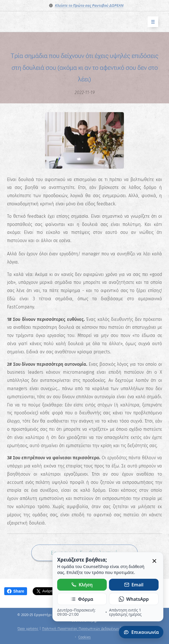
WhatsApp (134, 599)
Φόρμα (82, 599)
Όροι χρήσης (28, 629)
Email (134, 585)
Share (16, 591)
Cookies (84, 637)
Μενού (151, 22)
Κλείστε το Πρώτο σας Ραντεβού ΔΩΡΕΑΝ (89, 5)
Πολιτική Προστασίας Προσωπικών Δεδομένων (80, 629)
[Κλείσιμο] (154, 561)
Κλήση (82, 585)
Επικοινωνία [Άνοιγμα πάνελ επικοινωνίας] (141, 632)
